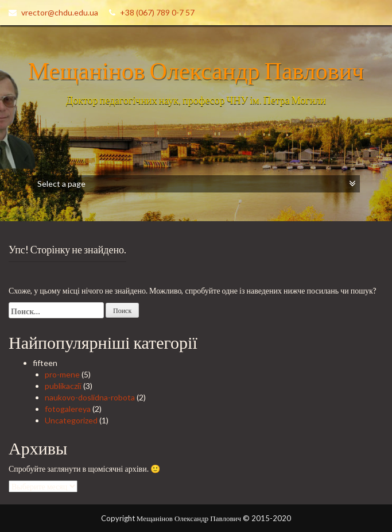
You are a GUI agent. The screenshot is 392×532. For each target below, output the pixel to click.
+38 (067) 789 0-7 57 (157, 12)
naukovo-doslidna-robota (90, 397)
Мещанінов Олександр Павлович (196, 70)
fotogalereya (68, 409)
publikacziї (63, 386)
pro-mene (62, 374)
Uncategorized (71, 420)
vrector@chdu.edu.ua (60, 12)
